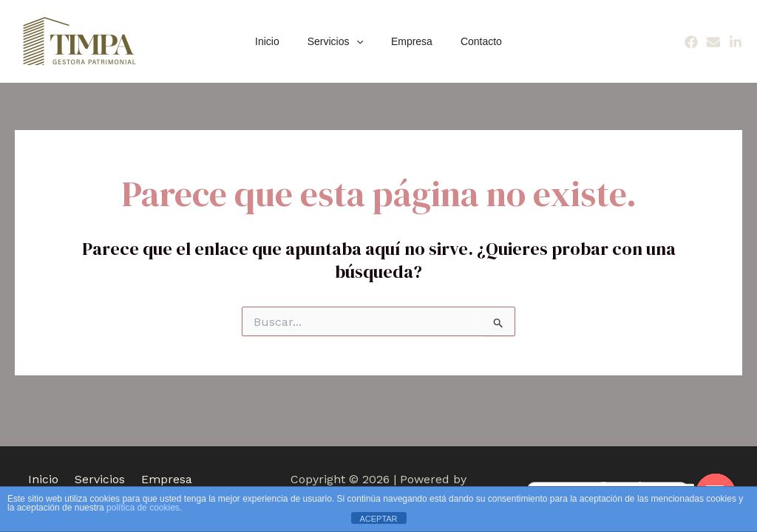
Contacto (470, 41)
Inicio (278, 41)
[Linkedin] (736, 42)
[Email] (713, 42)
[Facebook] (691, 42)
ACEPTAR (378, 519)
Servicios (339, 41)
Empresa (408, 41)
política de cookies (143, 508)
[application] (360, 41)
